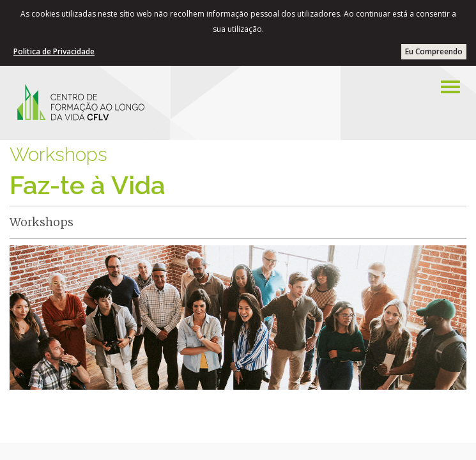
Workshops (58, 154)
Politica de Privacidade (54, 51)
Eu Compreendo (434, 51)
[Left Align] (450, 87)
